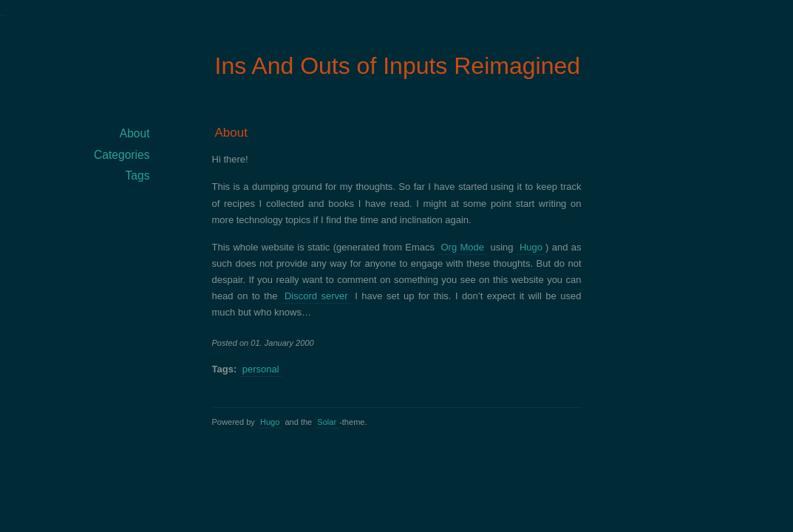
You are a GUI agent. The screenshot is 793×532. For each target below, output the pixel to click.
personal (261, 369)
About (231, 133)
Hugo (531, 247)
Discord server (316, 296)
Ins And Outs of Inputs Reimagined (398, 66)
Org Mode (462, 247)
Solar (327, 422)
